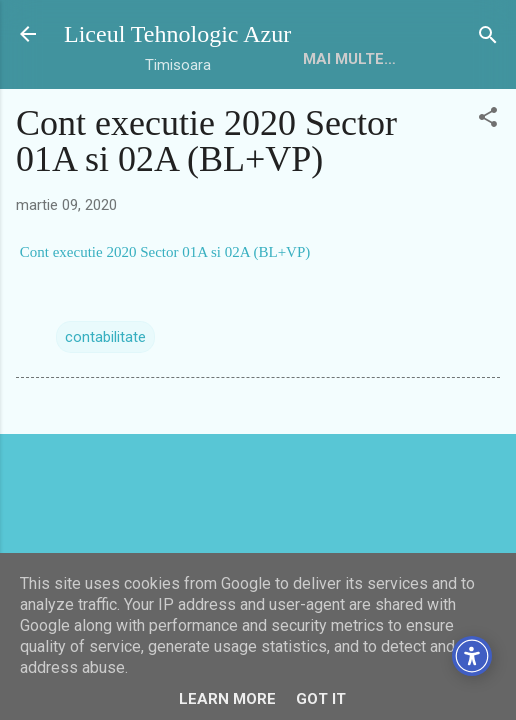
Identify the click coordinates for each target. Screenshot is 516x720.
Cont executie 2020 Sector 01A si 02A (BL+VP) (163, 252)
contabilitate (105, 337)
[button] (488, 118)
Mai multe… (349, 59)
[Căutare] (488, 36)
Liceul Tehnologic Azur (177, 34)
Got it (321, 699)
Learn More (227, 699)
